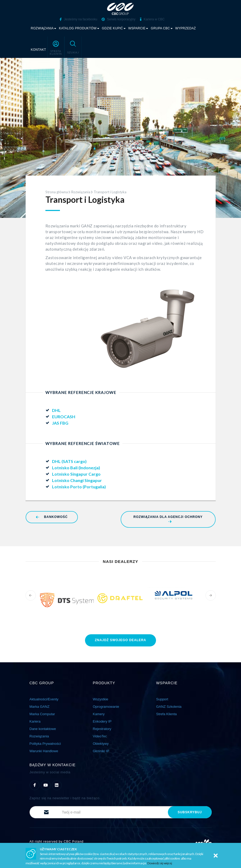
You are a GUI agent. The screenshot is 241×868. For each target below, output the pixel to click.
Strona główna (57, 192)
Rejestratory (102, 728)
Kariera (35, 721)
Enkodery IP (102, 721)
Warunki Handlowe (44, 750)
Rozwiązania (81, 192)
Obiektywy (101, 743)
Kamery (99, 713)
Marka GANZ (40, 706)
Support (162, 699)
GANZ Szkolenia (169, 706)
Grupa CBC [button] (162, 28)
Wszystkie (101, 699)
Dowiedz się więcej (160, 863)
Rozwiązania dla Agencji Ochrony (168, 519)
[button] (56, 47)
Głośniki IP (101, 750)
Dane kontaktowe (43, 728)
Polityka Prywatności (45, 743)
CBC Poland (74, 841)
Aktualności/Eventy (44, 699)
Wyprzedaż (186, 28)
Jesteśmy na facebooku (78, 19)
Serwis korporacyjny (119, 19)
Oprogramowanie (106, 706)
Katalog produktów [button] (79, 28)
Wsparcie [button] (138, 28)
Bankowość (52, 517)
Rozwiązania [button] (44, 28)
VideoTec (100, 736)
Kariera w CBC (152, 19)
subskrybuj (190, 812)
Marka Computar (42, 713)
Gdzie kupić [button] (114, 28)
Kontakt (39, 49)
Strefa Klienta (167, 713)
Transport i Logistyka (110, 192)
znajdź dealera (120, 640)
